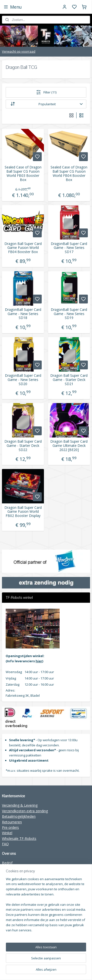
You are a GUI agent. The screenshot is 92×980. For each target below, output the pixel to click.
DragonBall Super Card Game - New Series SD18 (23, 314)
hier (39, 661)
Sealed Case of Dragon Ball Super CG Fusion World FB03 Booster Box (23, 173)
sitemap (82, 963)
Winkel (7, 833)
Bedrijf (7, 863)
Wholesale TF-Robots (19, 838)
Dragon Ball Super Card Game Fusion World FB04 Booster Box (23, 248)
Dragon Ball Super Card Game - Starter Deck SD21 (69, 380)
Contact (8, 874)
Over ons (9, 868)
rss (46, 971)
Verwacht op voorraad (19, 51)
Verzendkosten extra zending (25, 811)
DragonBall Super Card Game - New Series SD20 (23, 380)
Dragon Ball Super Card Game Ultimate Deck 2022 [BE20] (69, 446)
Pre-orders (10, 827)
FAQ (5, 844)
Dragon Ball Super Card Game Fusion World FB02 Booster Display (23, 512)
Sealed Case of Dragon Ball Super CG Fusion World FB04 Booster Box (69, 173)
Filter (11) (46, 92)
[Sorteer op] (46, 104)
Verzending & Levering (20, 805)
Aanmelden (14, 942)
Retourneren (12, 822)
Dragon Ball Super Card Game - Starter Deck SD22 (23, 446)
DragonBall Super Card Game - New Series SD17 (69, 248)
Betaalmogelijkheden (19, 816)
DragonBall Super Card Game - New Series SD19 (69, 314)
